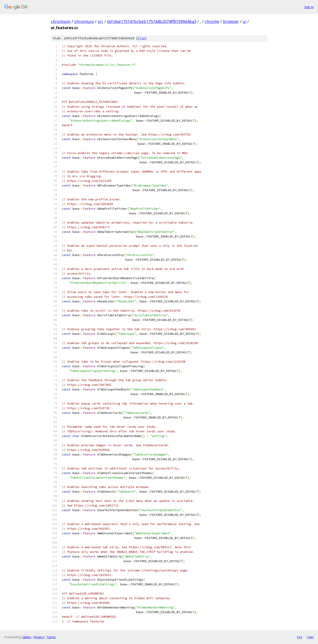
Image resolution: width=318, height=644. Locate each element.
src (100, 21)
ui (244, 21)
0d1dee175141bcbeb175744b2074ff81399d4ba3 (152, 21)
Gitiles (27, 637)
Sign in (309, 7)
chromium (61, 21)
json (310, 637)
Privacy (39, 637)
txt (299, 637)
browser (231, 21)
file (141, 38)
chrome (212, 21)
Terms (51, 637)
